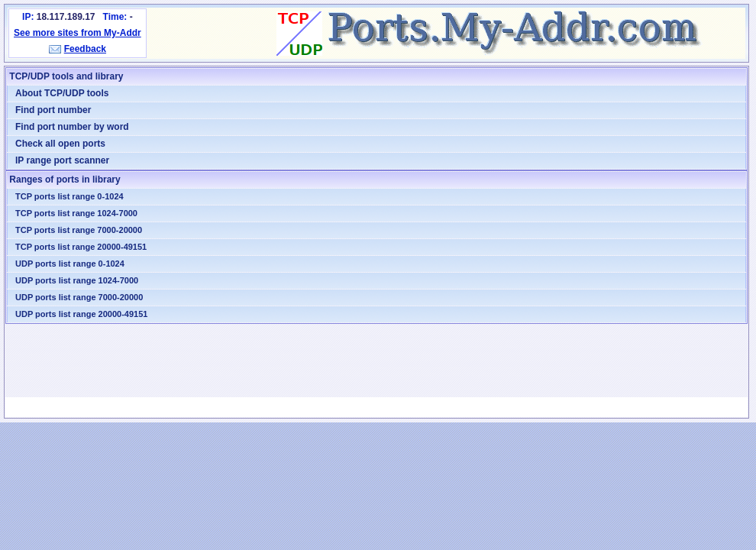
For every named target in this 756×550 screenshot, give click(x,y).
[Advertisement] (376, 361)
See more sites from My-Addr (78, 33)
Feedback (85, 49)
